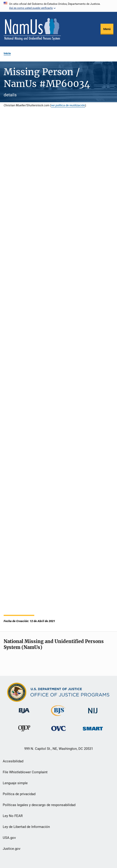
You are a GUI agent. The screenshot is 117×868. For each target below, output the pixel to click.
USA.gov (9, 838)
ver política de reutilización (68, 105)
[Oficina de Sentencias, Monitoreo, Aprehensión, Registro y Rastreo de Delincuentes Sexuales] (93, 731)
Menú (107, 29)
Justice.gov (12, 849)
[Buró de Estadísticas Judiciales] (58, 717)
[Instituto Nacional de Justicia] (93, 714)
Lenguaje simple (15, 783)
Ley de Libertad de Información (26, 827)
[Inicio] (32, 29)
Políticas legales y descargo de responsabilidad (39, 805)
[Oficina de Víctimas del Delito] (58, 732)
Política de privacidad (19, 794)
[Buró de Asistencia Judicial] (24, 714)
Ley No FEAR (13, 816)
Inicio (7, 53)
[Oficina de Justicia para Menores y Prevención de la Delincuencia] (24, 732)
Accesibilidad (13, 761)
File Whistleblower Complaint (25, 772)
